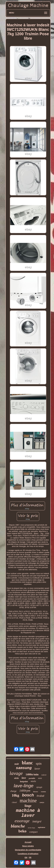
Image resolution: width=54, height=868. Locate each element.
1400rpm (25, 791)
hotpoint (24, 781)
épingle (39, 787)
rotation (43, 792)
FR (30, 858)
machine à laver (28, 813)
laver (37, 769)
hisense (36, 792)
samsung (24, 768)
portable (32, 778)
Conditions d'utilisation (28, 854)
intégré (37, 821)
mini (40, 778)
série (16, 778)
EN (26, 858)
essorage (22, 821)
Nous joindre (28, 846)
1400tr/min (32, 774)
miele (33, 781)
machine (28, 801)
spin (39, 763)
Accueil (28, 842)
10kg (15, 795)
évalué (40, 796)
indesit (44, 775)
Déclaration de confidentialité (28, 850)
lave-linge (24, 786)
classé (14, 802)
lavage (16, 773)
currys (42, 802)
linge (28, 806)
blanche (18, 826)
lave (24, 778)
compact (33, 832)
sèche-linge (31, 828)
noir (17, 764)
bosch (28, 795)
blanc (27, 763)
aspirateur (42, 827)
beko (22, 831)
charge (13, 791)
